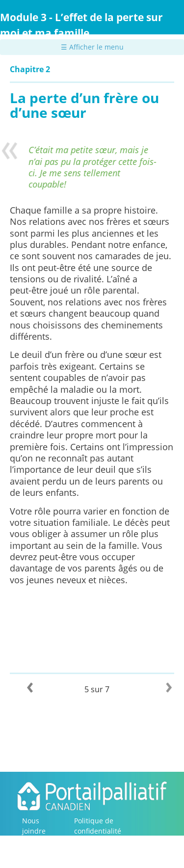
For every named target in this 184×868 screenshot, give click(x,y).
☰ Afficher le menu (92, 47)
